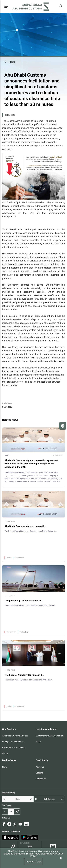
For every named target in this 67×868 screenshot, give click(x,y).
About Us (40, 767)
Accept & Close (33, 861)
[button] (33, 62)
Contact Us (41, 779)
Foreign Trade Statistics (13, 742)
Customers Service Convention (50, 736)
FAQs (38, 742)
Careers (39, 773)
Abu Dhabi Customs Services (15, 736)
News (5, 767)
